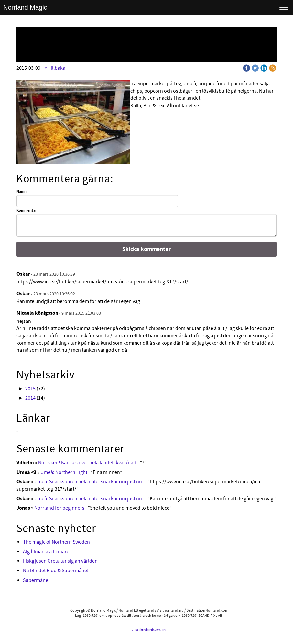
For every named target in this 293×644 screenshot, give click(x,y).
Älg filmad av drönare (46, 552)
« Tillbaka (55, 68)
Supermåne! (36, 580)
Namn (22, 192)
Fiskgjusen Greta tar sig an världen (60, 561)
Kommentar (27, 211)
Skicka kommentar (146, 249)
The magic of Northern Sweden (56, 542)
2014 (30, 398)
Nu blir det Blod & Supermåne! (56, 571)
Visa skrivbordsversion (149, 630)
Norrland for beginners (59, 508)
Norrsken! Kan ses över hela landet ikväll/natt (87, 463)
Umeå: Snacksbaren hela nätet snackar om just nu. (89, 482)
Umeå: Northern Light (64, 472)
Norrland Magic (25, 7)
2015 (30, 389)
